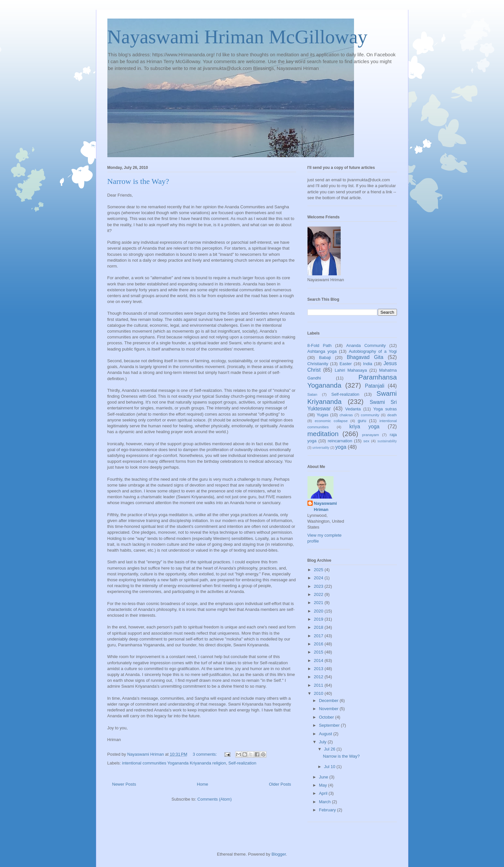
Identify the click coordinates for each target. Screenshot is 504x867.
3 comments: (205, 754)
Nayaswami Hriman (326, 506)
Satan (313, 394)
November (329, 709)
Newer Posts (124, 784)
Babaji (325, 358)
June (324, 777)
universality (321, 448)
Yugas (322, 415)
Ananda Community (366, 345)
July (323, 742)
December (329, 701)
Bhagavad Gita (365, 357)
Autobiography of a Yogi (373, 351)
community (370, 415)
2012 (319, 677)
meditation (323, 434)
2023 (319, 586)
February (328, 810)
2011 (319, 685)
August (326, 734)
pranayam (371, 435)
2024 (319, 578)
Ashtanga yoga (322, 351)
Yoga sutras (385, 409)
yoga (341, 447)
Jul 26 (330, 749)
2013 (319, 669)
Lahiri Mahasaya (351, 370)
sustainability (387, 441)
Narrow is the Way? (138, 181)
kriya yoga (364, 427)
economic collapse (331, 421)
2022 (319, 594)
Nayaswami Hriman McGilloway (238, 37)
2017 (319, 636)
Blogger (279, 854)
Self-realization (242, 763)
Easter (346, 364)
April (324, 793)
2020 (319, 611)
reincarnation (340, 441)
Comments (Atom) (215, 799)
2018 (319, 627)
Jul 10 (330, 767)
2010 (319, 693)
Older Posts (280, 784)
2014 (319, 661)
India (368, 364)
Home (203, 784)
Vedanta (353, 409)
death (392, 415)
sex (366, 441)
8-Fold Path (320, 345)
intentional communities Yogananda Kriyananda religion (174, 763)
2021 (319, 603)
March (325, 802)
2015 (319, 652)
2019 (319, 619)
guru (362, 421)
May (323, 785)
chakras (346, 415)
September (330, 725)
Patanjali (375, 386)
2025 (319, 570)
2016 (319, 644)
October (327, 717)
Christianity (318, 364)
